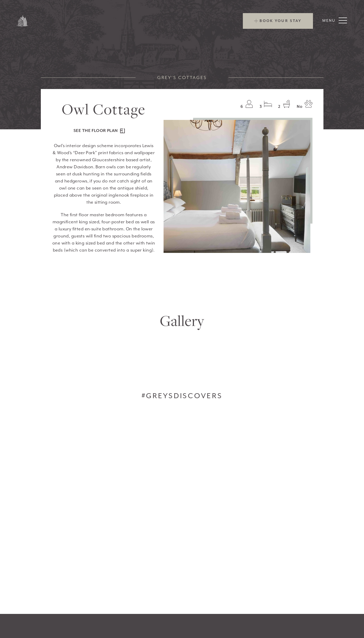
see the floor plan (99, 131)
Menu (335, 20)
